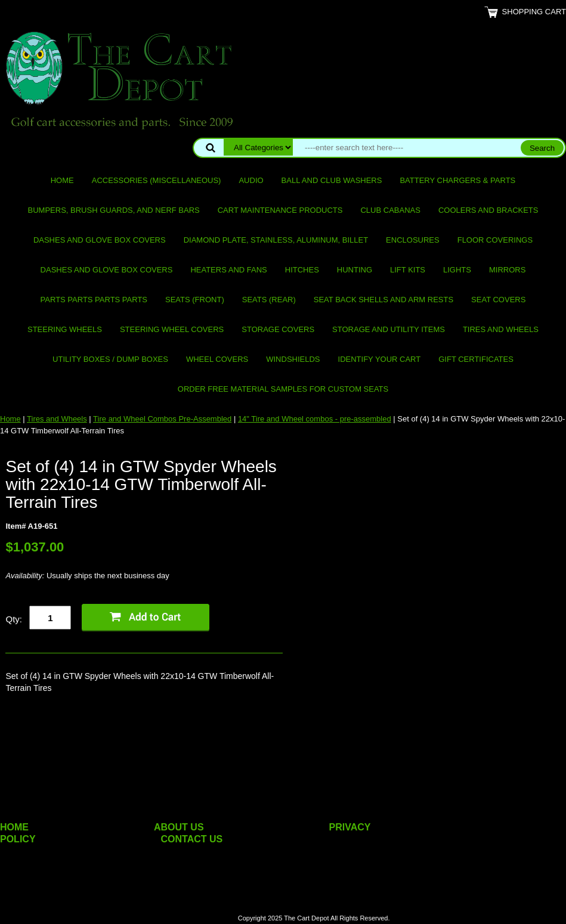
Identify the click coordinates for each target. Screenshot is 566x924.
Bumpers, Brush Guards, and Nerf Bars (114, 210)
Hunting (355, 270)
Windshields (293, 359)
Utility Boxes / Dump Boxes (110, 359)
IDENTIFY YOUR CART (380, 359)
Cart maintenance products (280, 210)
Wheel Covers (217, 359)
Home (62, 180)
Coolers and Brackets (488, 210)
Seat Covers (498, 300)
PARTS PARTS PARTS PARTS (94, 300)
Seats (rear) (269, 300)
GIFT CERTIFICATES (476, 359)
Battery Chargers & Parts (457, 180)
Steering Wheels (65, 329)
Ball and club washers (332, 180)
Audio (251, 180)
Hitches (302, 270)
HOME (14, 827)
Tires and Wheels (501, 329)
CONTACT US (192, 839)
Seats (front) (195, 300)
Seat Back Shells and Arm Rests (383, 300)
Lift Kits (408, 270)
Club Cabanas (390, 210)
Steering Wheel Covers (172, 329)
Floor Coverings (495, 240)
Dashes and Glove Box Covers (100, 240)
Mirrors (507, 270)
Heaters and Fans (228, 270)
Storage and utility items (389, 329)
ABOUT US (179, 827)
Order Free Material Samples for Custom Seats (283, 389)
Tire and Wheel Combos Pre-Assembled (162, 419)
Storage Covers (278, 329)
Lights (457, 270)
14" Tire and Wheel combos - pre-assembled (315, 419)
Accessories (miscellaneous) (157, 180)
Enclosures (413, 240)
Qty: (14, 619)
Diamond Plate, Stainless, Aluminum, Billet (276, 240)
